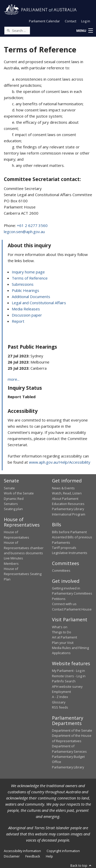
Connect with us (64, 604)
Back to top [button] (81, 865)
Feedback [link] (33, 856)
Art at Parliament (65, 637)
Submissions (23, 284)
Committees (61, 570)
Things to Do (62, 632)
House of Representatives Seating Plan (23, 574)
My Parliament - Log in (68, 671)
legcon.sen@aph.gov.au (24, 232)
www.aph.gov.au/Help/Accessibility (60, 462)
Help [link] (49, 856)
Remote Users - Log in (69, 676)
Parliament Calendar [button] (44, 21)
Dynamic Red (14, 499)
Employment (61, 692)
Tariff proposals (64, 548)
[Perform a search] (8, 30)
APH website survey (67, 686)
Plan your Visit (63, 643)
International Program (69, 514)
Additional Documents (31, 297)
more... (14, 379)
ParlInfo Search (64, 681)
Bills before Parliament (69, 532)
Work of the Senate (19, 493)
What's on (60, 627)
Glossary (59, 702)
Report (18, 321)
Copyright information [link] (63, 851)
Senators (11, 504)
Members (11, 564)
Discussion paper (27, 315)
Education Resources (68, 504)
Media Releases (26, 309)
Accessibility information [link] (22, 851)
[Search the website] (17, 31)
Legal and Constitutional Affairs (39, 303)
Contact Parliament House (72, 609)
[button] (84, 31)
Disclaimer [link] (12, 856)
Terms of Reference (30, 278)
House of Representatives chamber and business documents (24, 548)
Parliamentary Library (68, 509)
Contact (71, 21)
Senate (9, 488)
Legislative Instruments (70, 553)
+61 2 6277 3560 (32, 225)
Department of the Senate (72, 730)
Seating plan (13, 509)
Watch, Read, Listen (67, 493)
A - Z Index (60, 697)
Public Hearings (25, 290)
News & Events (63, 488)
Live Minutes (13, 558)
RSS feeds (60, 707)
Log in (86, 21)
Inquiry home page (28, 272)
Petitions (59, 599)
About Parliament (65, 499)
